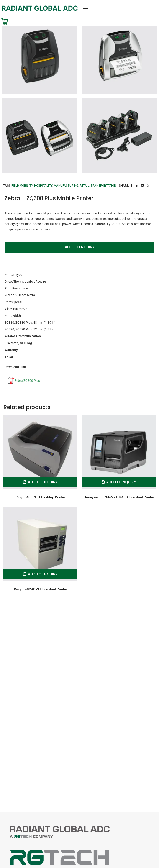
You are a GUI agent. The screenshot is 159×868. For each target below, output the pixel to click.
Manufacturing (66, 186)
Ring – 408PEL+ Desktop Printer (40, 497)
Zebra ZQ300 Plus (27, 381)
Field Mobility (22, 186)
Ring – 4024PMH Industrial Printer (40, 589)
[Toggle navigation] (85, 8)
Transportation (103, 186)
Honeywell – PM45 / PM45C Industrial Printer (119, 497)
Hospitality (43, 186)
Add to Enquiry (80, 247)
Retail (85, 186)
